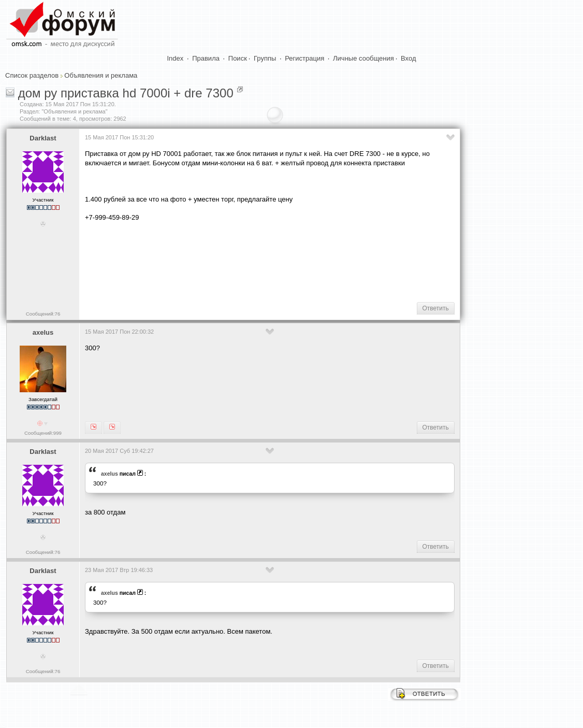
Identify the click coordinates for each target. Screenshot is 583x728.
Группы (265, 58)
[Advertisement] (273, 261)
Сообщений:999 (43, 433)
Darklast (43, 138)
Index (176, 58)
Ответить (436, 308)
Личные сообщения (363, 58)
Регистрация (304, 58)
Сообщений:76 (43, 314)
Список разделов (32, 75)
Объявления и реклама (101, 75)
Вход (408, 58)
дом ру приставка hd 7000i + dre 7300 (126, 93)
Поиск (238, 58)
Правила (206, 58)
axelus (43, 332)
